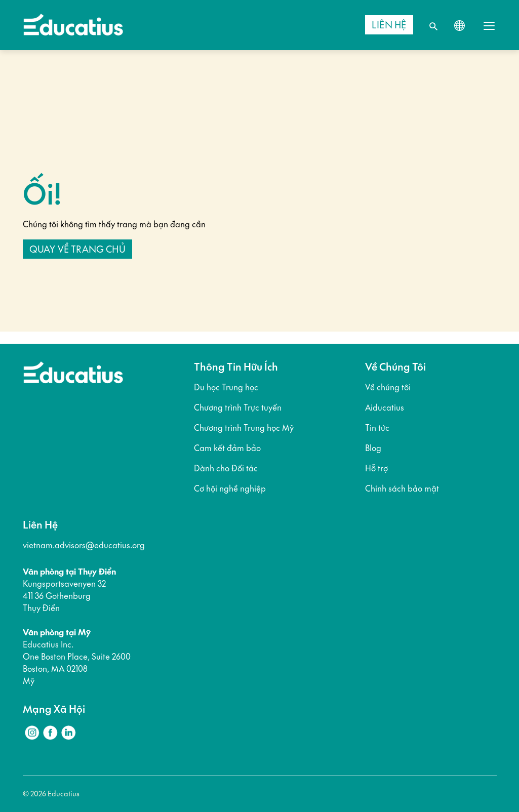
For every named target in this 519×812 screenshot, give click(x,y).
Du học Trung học (226, 387)
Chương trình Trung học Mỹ (244, 428)
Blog (373, 448)
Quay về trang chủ (77, 249)
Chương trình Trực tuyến (238, 408)
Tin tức (377, 428)
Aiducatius (385, 408)
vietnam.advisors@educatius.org (84, 545)
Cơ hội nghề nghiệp (230, 489)
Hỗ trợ (376, 468)
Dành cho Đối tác (226, 468)
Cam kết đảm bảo (227, 448)
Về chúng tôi (388, 387)
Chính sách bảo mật (402, 489)
